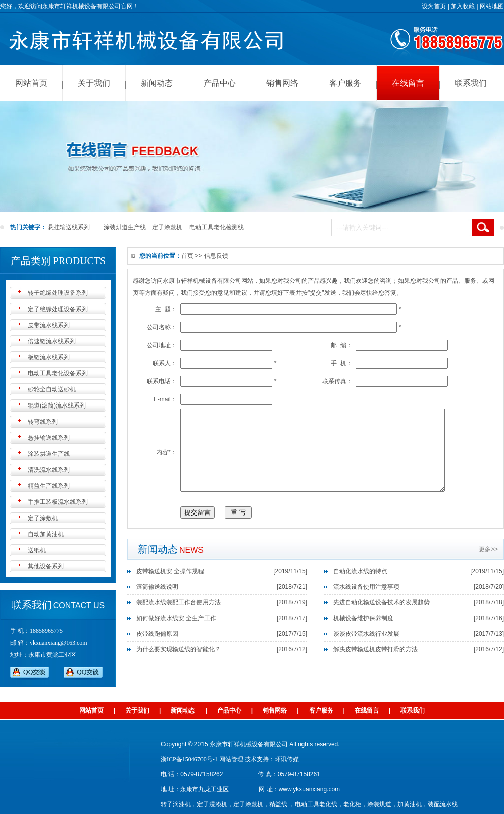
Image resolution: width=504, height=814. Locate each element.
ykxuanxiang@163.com (59, 643)
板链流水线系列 (49, 357)
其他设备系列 (46, 566)
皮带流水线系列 (49, 325)
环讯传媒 (287, 759)
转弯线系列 (43, 422)
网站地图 (492, 6)
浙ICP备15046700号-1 (189, 759)
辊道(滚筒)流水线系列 (57, 405)
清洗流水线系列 (49, 470)
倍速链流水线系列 (52, 341)
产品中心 (220, 83)
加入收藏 (463, 6)
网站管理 (231, 759)
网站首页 (31, 83)
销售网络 (282, 83)
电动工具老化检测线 (217, 227)
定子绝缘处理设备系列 (58, 309)
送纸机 (37, 550)
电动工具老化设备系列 (58, 373)
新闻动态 (157, 83)
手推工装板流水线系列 (58, 502)
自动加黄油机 (46, 534)
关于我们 (94, 83)
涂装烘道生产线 (125, 227)
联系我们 (471, 83)
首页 (187, 256)
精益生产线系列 (49, 486)
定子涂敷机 (167, 227)
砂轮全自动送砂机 (52, 389)
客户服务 (345, 83)
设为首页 (434, 6)
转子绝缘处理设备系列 (58, 293)
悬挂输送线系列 (69, 227)
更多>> (488, 564)
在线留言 (408, 83)
